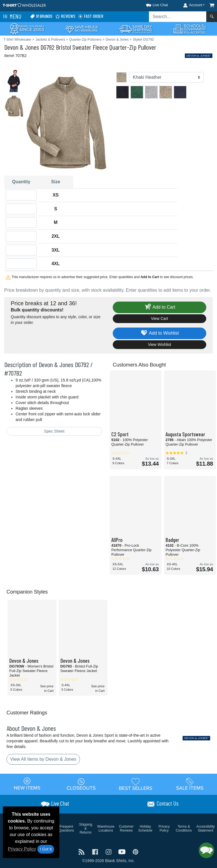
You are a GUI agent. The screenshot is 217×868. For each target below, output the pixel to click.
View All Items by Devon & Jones (43, 759)
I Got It (46, 849)
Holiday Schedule (145, 828)
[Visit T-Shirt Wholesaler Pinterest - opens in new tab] (135, 851)
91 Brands (41, 16)
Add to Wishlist (160, 333)
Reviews (65, 16)
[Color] (166, 77)
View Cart (159, 319)
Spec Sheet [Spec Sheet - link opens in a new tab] (54, 431)
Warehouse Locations (106, 828)
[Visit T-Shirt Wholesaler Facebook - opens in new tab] (96, 851)
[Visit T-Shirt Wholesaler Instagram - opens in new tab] (109, 851)
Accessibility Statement (206, 828)
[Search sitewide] (178, 17)
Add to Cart (160, 307)
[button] (152, 4)
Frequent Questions (66, 828)
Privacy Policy (22, 849)
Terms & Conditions (184, 828)
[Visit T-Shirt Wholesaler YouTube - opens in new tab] (123, 851)
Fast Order (91, 16)
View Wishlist (159, 344)
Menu (12, 17)
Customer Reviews (126, 828)
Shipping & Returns (85, 828)
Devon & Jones (22, 47)
